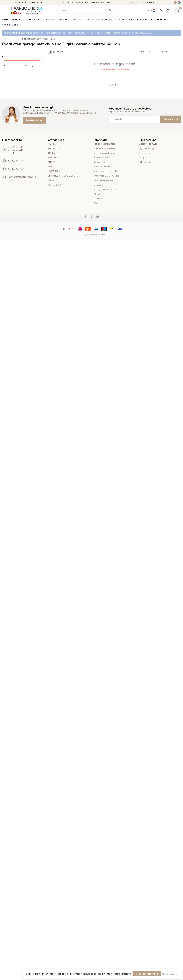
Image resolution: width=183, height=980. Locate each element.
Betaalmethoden (101, 158)
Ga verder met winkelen (114, 70)
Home (5, 19)
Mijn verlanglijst (146, 153)
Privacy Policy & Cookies (105, 190)
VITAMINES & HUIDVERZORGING (134, 19)
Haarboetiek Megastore (104, 144)
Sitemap (97, 194)
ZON (89, 19)
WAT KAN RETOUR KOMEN (106, 176)
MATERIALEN (103, 19)
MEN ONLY (63, 19)
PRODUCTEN (33, 19)
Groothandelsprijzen (103, 180)
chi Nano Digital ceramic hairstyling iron (38, 39)
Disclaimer (99, 185)
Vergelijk (143, 158)
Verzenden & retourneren (105, 153)
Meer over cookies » (170, 974)
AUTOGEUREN (10, 25)
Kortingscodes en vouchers (106, 171)
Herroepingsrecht (102, 167)
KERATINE (162, 19)
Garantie (97, 203)
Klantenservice (34, 120)
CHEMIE (78, 19)
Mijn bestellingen (147, 148)
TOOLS (49, 19)
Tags (14, 39)
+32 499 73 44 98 (16, 160)
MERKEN (16, 19)
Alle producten (146, 162)
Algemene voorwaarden (105, 148)
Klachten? (98, 199)
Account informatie (148, 144)
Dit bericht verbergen (147, 974)
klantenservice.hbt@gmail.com (22, 177)
